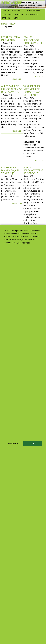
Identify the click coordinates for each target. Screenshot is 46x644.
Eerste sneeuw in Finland (11, 39)
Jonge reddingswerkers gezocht (33, 170)
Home (4, 11)
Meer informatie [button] (23, 243)
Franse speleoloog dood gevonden (34, 40)
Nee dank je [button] (13, 443)
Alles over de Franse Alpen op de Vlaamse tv (12, 89)
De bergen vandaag (16, 11)
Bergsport (19, 14)
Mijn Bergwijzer (32, 14)
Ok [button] (33, 443)
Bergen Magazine (33, 11)
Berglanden (7, 14)
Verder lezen (17, 79)
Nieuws (12, 24)
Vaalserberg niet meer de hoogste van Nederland (32, 91)
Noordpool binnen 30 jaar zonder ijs (10, 170)
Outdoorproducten (10, 18)
